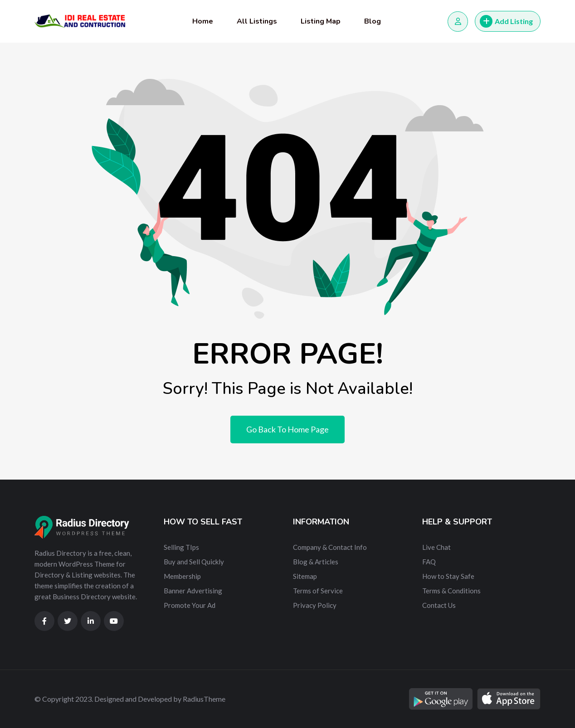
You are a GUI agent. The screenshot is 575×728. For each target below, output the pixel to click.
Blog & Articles (316, 562)
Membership (182, 576)
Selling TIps (181, 547)
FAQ (429, 562)
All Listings (257, 21)
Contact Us (439, 605)
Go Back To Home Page (287, 429)
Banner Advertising (193, 591)
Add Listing (506, 21)
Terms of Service (318, 591)
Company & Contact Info (330, 547)
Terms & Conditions (451, 591)
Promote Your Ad (190, 605)
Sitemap (305, 576)
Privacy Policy (315, 605)
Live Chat (436, 547)
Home (203, 21)
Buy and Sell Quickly (194, 562)
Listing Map (321, 21)
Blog (373, 21)
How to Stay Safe (448, 576)
